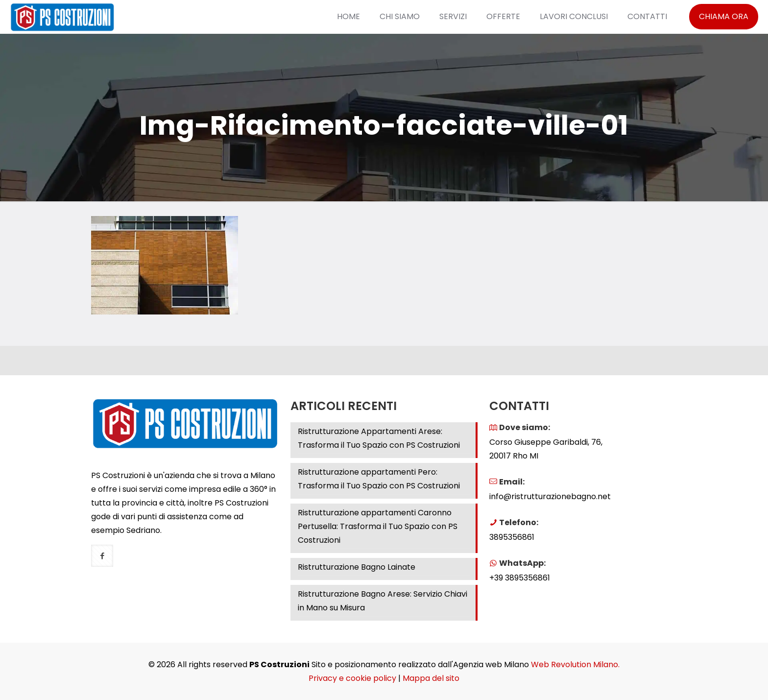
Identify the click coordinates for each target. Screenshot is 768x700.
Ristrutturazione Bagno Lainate (357, 567)
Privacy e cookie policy (352, 678)
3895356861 (512, 537)
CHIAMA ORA (724, 16)
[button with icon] (102, 556)
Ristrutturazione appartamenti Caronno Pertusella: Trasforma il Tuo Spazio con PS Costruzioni (378, 526)
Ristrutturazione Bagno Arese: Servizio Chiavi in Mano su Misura (383, 601)
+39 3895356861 (520, 578)
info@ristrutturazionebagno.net (550, 496)
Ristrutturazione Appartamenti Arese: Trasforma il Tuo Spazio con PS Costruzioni (379, 438)
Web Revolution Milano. (575, 664)
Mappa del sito (431, 678)
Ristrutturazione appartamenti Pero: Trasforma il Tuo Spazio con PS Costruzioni (379, 479)
